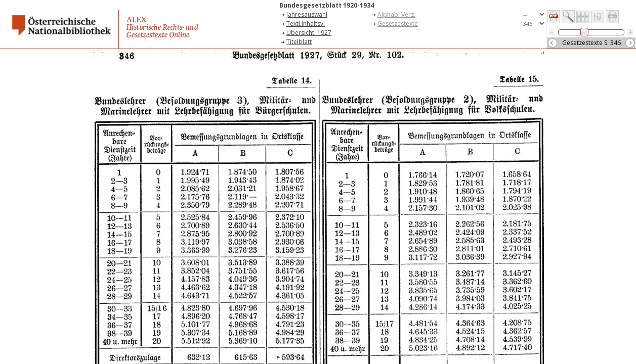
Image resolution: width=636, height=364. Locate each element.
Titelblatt (299, 42)
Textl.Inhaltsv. (306, 24)
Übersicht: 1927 (309, 33)
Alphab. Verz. (396, 14)
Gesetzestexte (398, 24)
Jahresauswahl (307, 14)
